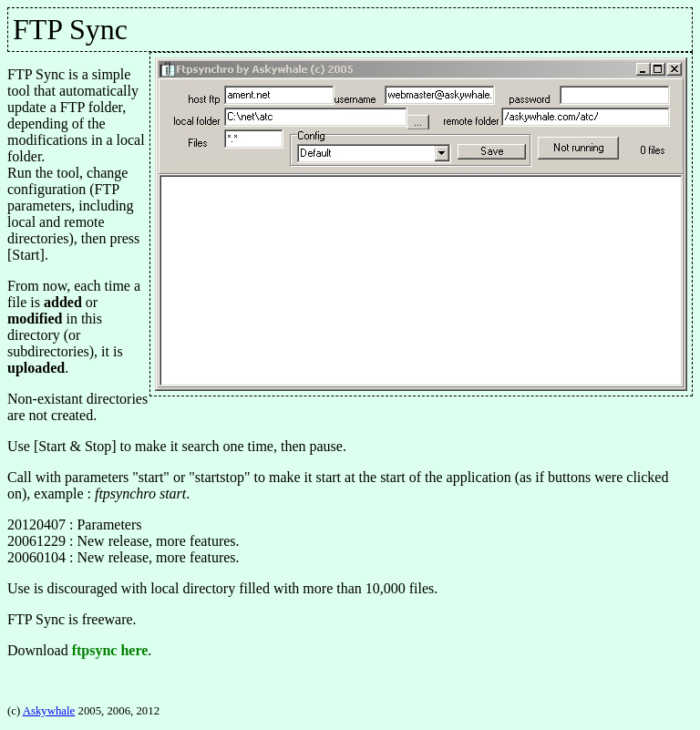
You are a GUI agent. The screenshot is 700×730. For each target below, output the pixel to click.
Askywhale (49, 711)
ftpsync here (110, 650)
